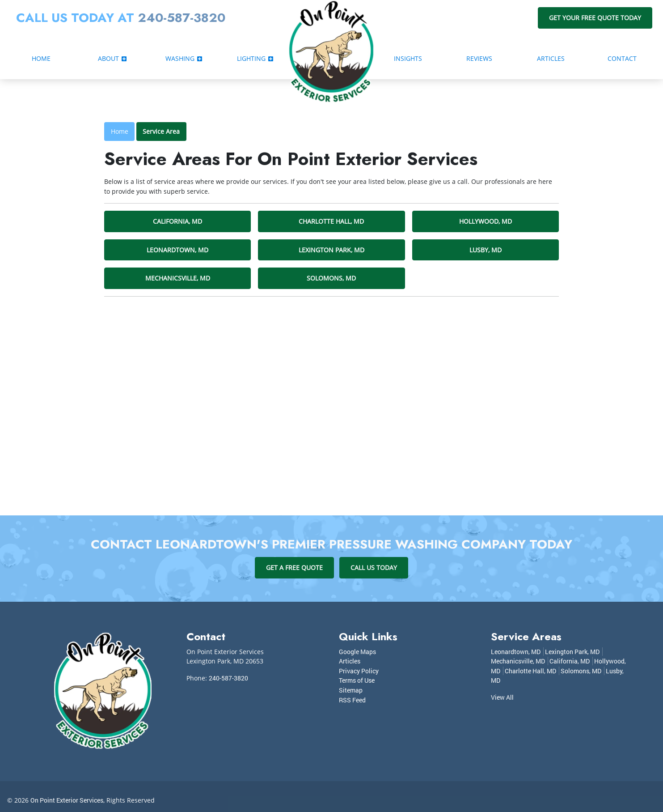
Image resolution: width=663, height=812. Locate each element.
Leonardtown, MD (177, 250)
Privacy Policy (359, 671)
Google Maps (357, 652)
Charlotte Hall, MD (331, 221)
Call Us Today (374, 568)
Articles (350, 661)
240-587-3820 (182, 18)
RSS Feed (352, 700)
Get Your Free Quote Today (595, 18)
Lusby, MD (486, 250)
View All (502, 697)
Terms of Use (357, 680)
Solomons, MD (331, 278)
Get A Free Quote (294, 568)
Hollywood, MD (486, 221)
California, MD (177, 221)
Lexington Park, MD (331, 250)
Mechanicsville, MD (178, 278)
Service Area (161, 131)
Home (120, 131)
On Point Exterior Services (67, 800)
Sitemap (351, 690)
